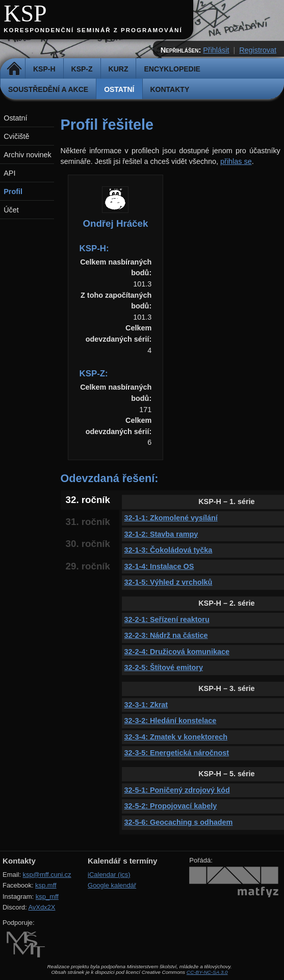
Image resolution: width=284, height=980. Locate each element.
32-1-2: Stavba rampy (161, 534)
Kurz (119, 69)
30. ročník (88, 544)
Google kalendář (112, 885)
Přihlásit (216, 50)
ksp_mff (47, 897)
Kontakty (170, 89)
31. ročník (88, 522)
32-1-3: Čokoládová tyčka (169, 550)
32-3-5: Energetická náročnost (177, 753)
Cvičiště (16, 136)
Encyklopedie (172, 69)
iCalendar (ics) (109, 875)
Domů (14, 69)
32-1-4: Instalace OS (159, 566)
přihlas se (236, 161)
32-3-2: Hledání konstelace (171, 721)
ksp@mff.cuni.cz (47, 875)
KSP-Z (82, 69)
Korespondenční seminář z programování (93, 30)
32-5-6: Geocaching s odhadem (179, 822)
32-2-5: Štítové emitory (164, 667)
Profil (13, 192)
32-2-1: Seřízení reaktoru (167, 619)
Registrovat (258, 50)
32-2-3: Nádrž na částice (166, 635)
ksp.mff (46, 885)
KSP (25, 14)
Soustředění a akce (48, 89)
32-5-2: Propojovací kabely (171, 806)
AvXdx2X (42, 907)
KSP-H (44, 69)
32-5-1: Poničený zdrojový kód (177, 790)
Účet (11, 210)
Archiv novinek (28, 155)
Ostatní (119, 89)
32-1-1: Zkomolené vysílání (171, 518)
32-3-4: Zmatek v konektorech (176, 737)
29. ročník (88, 566)
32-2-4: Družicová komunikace (177, 652)
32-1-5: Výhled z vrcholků (169, 582)
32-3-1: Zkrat (146, 705)
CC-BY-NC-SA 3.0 (207, 972)
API (9, 173)
